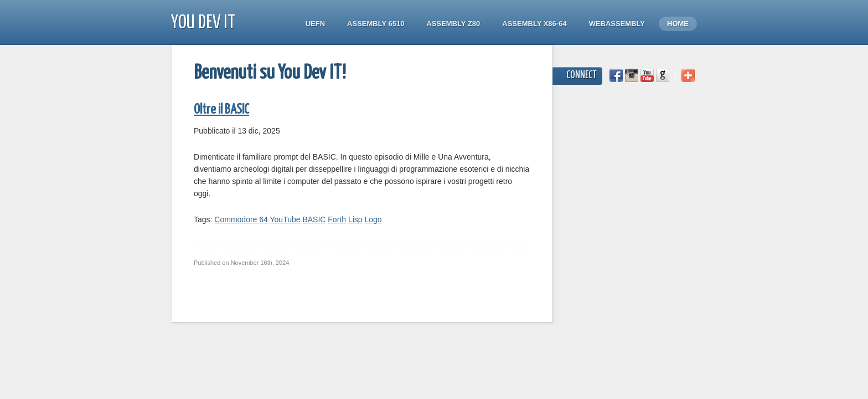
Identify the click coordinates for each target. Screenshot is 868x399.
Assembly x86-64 (534, 24)
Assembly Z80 (453, 24)
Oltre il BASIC (221, 110)
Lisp (355, 219)
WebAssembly (617, 24)
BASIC (314, 219)
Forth (337, 219)
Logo (373, 219)
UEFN (315, 24)
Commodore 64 (241, 219)
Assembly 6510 (376, 24)
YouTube (285, 219)
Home (678, 24)
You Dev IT (203, 23)
